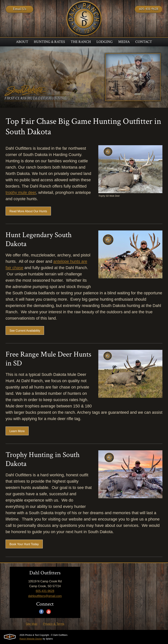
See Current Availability (25, 331)
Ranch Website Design (31, 639)
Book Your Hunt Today (24, 544)
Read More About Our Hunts (28, 211)
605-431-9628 (149, 9)
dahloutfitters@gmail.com (45, 596)
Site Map (32, 624)
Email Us (20, 9)
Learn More (17, 431)
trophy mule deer (21, 192)
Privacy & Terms (54, 624)
